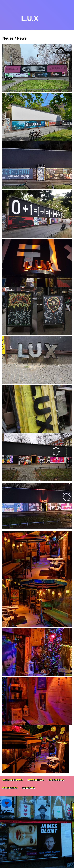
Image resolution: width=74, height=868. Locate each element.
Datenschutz (10, 788)
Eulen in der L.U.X (13, 780)
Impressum (29, 788)
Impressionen (56, 780)
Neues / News (36, 780)
